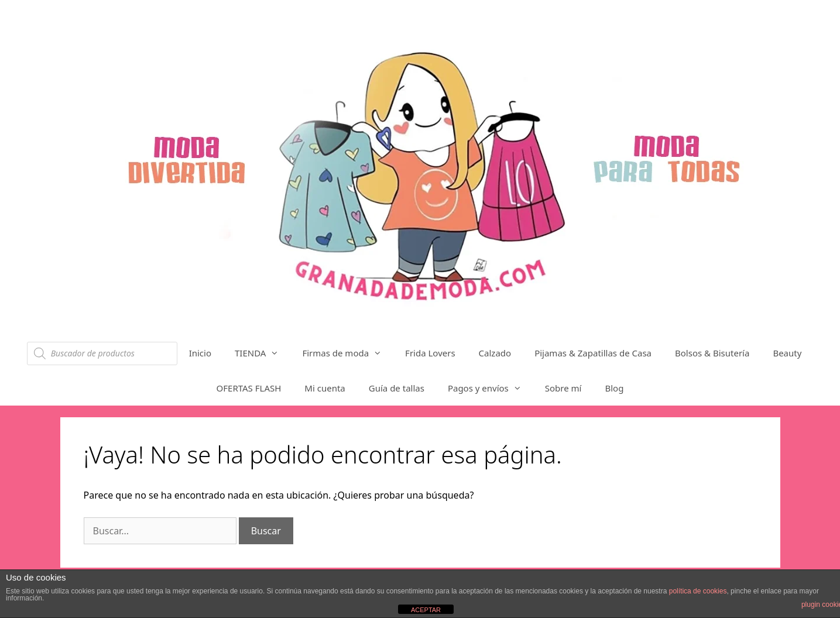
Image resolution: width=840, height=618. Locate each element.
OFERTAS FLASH (249, 388)
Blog (614, 388)
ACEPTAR (426, 610)
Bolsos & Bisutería (712, 353)
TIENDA (263, 353)
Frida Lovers (430, 353)
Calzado (495, 353)
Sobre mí (563, 388)
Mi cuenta (325, 388)
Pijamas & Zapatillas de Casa (593, 353)
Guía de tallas (397, 388)
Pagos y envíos (491, 388)
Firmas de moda (348, 353)
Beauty (787, 353)
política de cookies (698, 591)
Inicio (200, 353)
